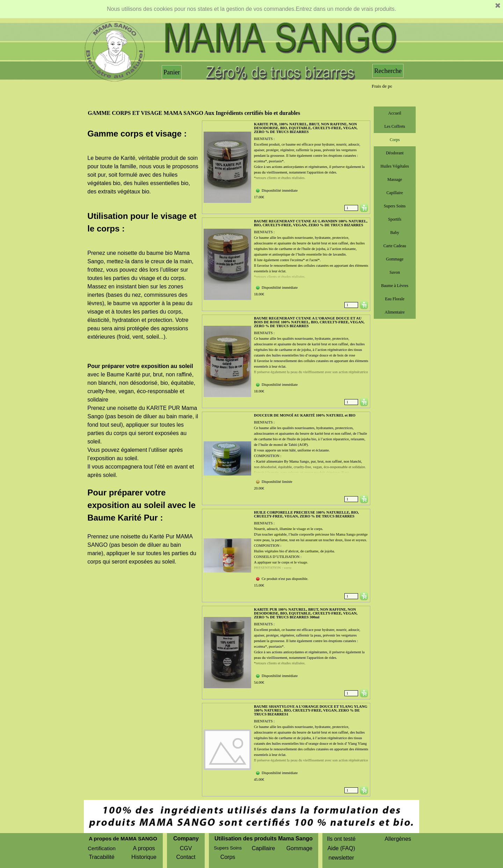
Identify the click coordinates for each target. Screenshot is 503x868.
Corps (395, 140)
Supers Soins (395, 206)
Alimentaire (395, 312)
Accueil (395, 113)
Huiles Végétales (395, 166)
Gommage (395, 259)
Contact (186, 857)
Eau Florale (395, 299)
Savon (395, 272)
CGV (186, 848)
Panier (172, 72)
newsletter (341, 858)
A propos (144, 848)
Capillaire (395, 193)
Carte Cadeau (395, 246)
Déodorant (395, 153)
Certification (102, 848)
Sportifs (395, 219)
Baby (395, 233)
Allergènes (398, 839)
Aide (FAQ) (341, 848)
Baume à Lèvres (395, 286)
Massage (395, 179)
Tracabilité (101, 857)
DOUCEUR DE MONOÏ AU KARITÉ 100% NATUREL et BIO (305, 415)
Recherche (388, 71)
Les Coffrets (395, 126)
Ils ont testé (341, 839)
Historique (144, 857)
